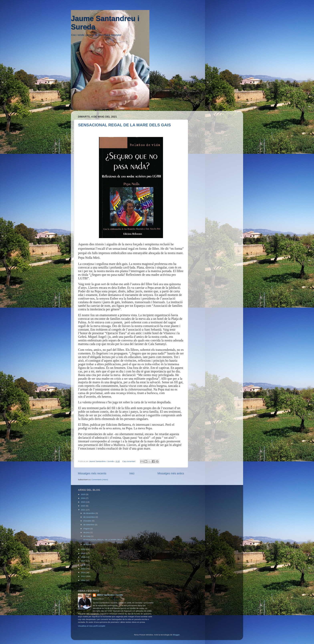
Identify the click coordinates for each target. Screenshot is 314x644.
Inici (132, 473)
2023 (83, 502)
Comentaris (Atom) (100, 479)
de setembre (89, 525)
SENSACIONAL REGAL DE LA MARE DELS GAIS (124, 125)
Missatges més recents (92, 473)
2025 (83, 494)
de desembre (89, 513)
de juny (87, 532)
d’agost (87, 529)
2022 (83, 506)
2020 (83, 549)
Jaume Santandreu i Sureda (110, 595)
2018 (83, 557)
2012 (83, 580)
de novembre (89, 517)
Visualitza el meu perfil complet (92, 626)
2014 (83, 572)
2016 (83, 565)
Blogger (176, 635)
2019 (83, 553)
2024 (83, 498)
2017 (83, 561)
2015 (83, 569)
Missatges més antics (171, 473)
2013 (83, 576)
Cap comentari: (129, 461)
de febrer (88, 544)
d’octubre (88, 521)
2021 (83, 510)
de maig (87, 536)
